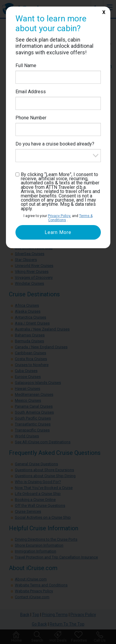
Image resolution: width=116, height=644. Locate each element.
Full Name (26, 65)
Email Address (31, 92)
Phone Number (31, 118)
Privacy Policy (59, 216)
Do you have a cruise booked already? (55, 144)
